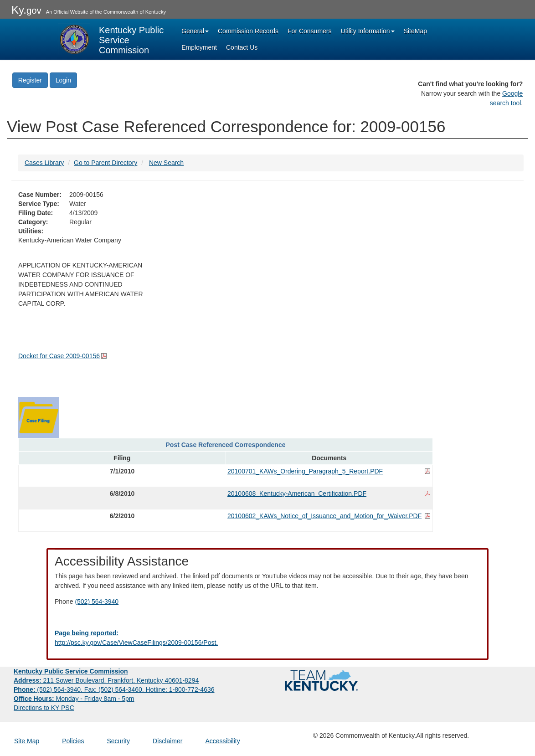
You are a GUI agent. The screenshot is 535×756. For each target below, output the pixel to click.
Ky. (26, 10)
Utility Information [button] (368, 31)
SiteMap (415, 31)
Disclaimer (167, 741)
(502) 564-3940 (97, 602)
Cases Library (44, 163)
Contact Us (242, 47)
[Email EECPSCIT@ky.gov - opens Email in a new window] (267, 638)
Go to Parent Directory (105, 163)
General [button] (195, 31)
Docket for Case (59, 356)
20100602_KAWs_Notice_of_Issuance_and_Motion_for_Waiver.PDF (324, 516)
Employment (199, 47)
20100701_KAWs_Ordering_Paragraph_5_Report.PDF (305, 471)
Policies (73, 741)
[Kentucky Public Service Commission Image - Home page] (112, 39)
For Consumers (309, 31)
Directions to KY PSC (44, 708)
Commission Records (248, 31)
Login (63, 80)
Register (30, 80)
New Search (166, 163)
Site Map (27, 741)
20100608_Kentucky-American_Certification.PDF (297, 494)
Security (119, 741)
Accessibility (222, 741)
